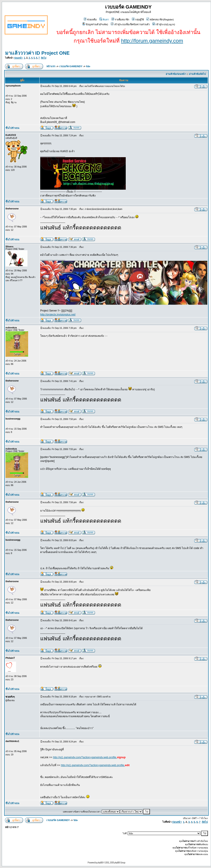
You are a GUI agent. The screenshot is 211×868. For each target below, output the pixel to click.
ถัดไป (44, 58)
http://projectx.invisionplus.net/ (58, 315)
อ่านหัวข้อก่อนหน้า (176, 74)
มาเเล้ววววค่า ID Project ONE (37, 53)
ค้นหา (104, 20)
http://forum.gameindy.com (152, 41)
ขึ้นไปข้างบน (12, 128)
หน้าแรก (51, 66)
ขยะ (88, 66)
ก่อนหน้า (18, 58)
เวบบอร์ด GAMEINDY (71, 66)
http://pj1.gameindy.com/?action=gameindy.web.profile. (85, 757)
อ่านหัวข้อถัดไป (197, 74)
